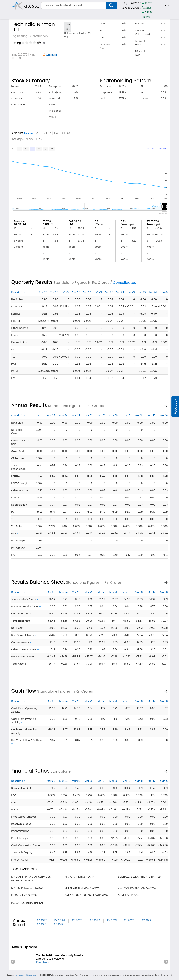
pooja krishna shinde (27, 903)
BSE (68, 29)
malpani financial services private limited (31, 879)
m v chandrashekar (79, 877)
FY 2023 (77, 920)
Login (166, 5)
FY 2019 (146, 920)
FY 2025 (42, 920)
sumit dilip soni (129, 895)
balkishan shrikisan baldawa (86, 895)
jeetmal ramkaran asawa (137, 888)
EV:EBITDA (62, 133)
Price (28, 133)
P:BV (47, 133)
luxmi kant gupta (24, 895)
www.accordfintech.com (26, 975)
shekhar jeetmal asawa (82, 888)
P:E (38, 133)
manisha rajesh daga (27, 888)
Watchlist (51, 55)
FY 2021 (112, 920)
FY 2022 (95, 920)
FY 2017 (58, 924)
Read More (43, 962)
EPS (39, 139)
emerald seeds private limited (139, 877)
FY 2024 (60, 920)
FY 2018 (41, 924)
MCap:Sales (22, 139)
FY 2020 (129, 920)
